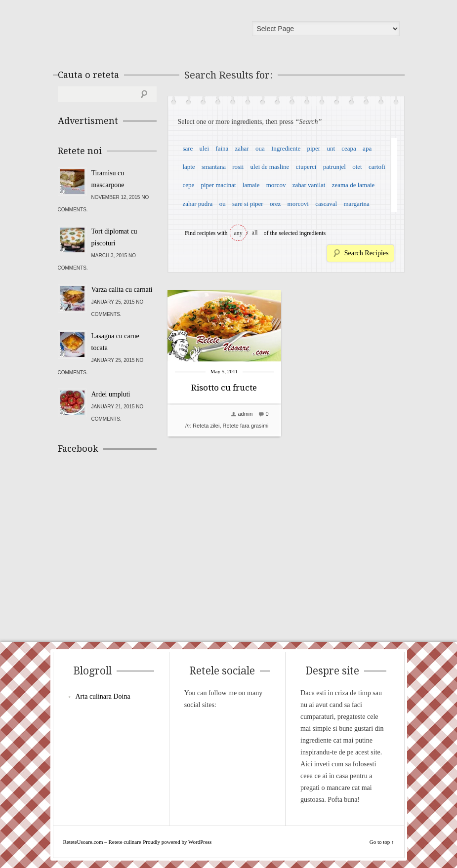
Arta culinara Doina (103, 696)
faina (222, 148)
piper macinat (218, 185)
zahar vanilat (309, 185)
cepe (188, 185)
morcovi (298, 204)
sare (187, 148)
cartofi (377, 167)
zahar (242, 148)
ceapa (349, 148)
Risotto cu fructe (224, 388)
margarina (356, 204)
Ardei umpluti (111, 394)
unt (331, 148)
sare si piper (248, 204)
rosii (238, 167)
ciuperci (306, 167)
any (238, 233)
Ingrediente (286, 148)
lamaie (251, 185)
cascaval (326, 204)
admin (245, 414)
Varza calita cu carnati (122, 290)
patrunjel (334, 167)
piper (313, 148)
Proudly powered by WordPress (177, 842)
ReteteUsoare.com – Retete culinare (129, 31)
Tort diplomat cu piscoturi (114, 237)
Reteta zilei (206, 426)
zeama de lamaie (353, 185)
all (255, 233)
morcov (276, 185)
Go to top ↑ (382, 842)
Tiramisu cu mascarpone (108, 179)
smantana (214, 167)
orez (275, 204)
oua (260, 148)
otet (357, 167)
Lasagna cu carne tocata (115, 342)
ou (223, 204)
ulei (205, 148)
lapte (188, 167)
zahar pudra (197, 204)
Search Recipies (367, 253)
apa (367, 148)
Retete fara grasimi (246, 426)
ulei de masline (270, 167)
